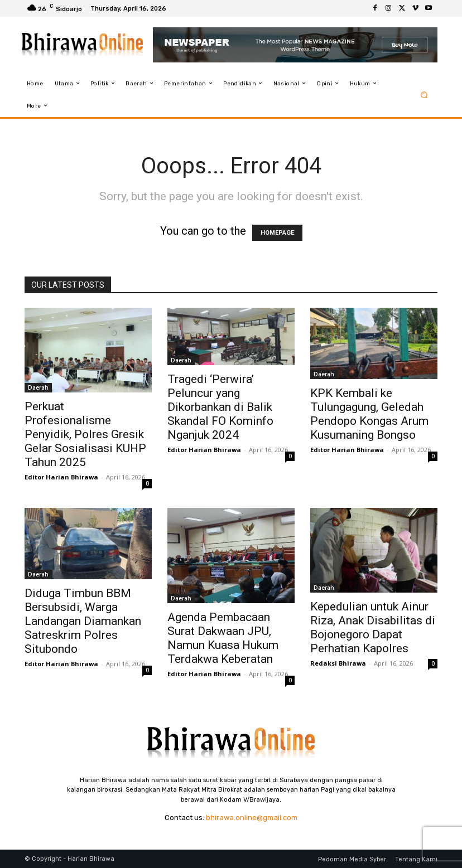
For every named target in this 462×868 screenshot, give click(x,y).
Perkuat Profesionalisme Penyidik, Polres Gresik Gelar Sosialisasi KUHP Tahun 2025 (85, 434)
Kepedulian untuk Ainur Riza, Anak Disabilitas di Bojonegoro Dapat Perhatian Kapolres (373, 627)
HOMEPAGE (277, 233)
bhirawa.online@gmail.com (252, 818)
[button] (424, 94)
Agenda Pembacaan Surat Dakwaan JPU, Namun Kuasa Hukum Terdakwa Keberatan (223, 638)
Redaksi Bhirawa (338, 663)
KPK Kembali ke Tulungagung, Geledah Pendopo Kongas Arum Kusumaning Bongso (369, 414)
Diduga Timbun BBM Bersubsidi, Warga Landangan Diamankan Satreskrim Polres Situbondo (83, 621)
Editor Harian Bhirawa (61, 477)
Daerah (38, 387)
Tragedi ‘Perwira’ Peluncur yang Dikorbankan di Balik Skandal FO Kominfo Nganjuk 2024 (220, 407)
